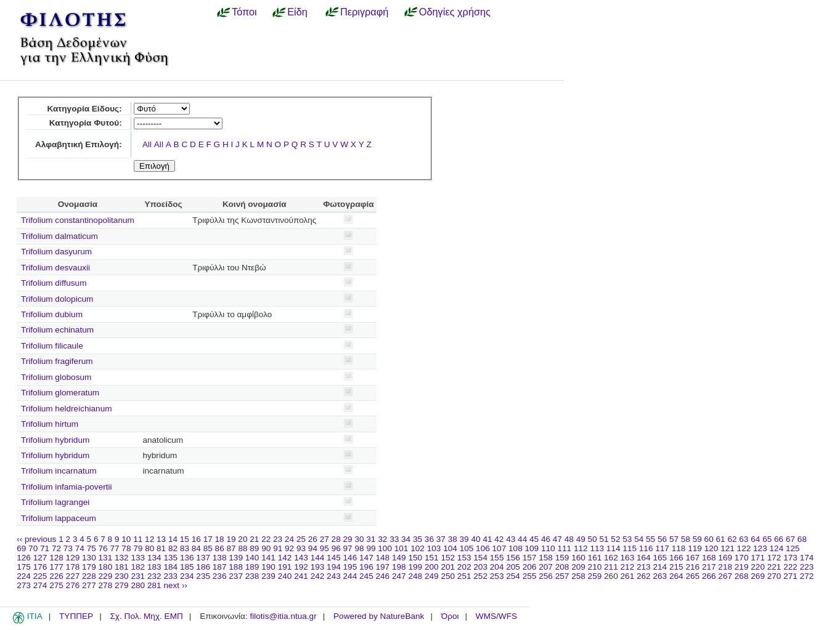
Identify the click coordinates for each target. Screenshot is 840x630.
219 (742, 567)
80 (149, 548)
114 (614, 548)
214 (660, 567)
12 (149, 539)
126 (24, 558)
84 (196, 548)
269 (758, 576)
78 (126, 548)
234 (187, 576)
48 (569, 539)
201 (448, 567)
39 (464, 539)
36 (429, 539)
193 (318, 567)
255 (530, 576)
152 (448, 558)
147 (366, 558)
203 (480, 567)
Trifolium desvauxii (55, 268)
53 (627, 539)
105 (467, 548)
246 (383, 576)
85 (208, 548)
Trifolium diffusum (54, 283)
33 (394, 539)
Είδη (297, 12)
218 (725, 567)
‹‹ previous (36, 539)
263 (660, 576)
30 (359, 539)
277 (89, 585)
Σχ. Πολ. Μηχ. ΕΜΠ (146, 616)
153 (464, 558)
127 (40, 558)
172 (774, 558)
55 (650, 539)
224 (24, 576)
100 (385, 548)
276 (73, 585)
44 (522, 539)
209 (578, 567)
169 (725, 558)
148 (383, 558)
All (147, 144)
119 (695, 548)
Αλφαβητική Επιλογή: (79, 144)
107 (500, 548)
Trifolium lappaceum (59, 518)
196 (366, 567)
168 (709, 558)
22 (266, 539)
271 (790, 576)
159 (562, 558)
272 (807, 576)
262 (644, 576)
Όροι (450, 616)
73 (68, 548)
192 (301, 567)
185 (187, 567)
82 (173, 548)
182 (138, 567)
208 (562, 567)
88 (243, 548)
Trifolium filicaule (52, 346)
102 (418, 548)
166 (676, 558)
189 (252, 567)
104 (450, 548)
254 (513, 576)
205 (513, 567)
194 (334, 567)
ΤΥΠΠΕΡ (76, 616)
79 (138, 548)
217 (709, 567)
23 (278, 539)
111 (564, 548)
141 (268, 558)
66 (779, 539)
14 (173, 539)
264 (676, 576)
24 (289, 539)
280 (138, 585)
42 (499, 539)
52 (615, 539)
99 (371, 548)
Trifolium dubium (52, 314)
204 (497, 567)
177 (56, 567)
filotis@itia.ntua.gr (283, 616)
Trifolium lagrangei (55, 502)
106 (483, 548)
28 (336, 539)
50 (593, 539)
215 (676, 567)
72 (56, 548)
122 (744, 548)
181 (122, 567)
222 (790, 567)
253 (497, 576)
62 (732, 539)
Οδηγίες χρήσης (455, 12)
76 (103, 548)
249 (432, 576)
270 (774, 576)
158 (546, 558)
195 (350, 567)
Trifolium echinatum (57, 330)
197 (383, 567)
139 (236, 558)
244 (350, 576)
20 (243, 539)
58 (686, 539)
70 (33, 548)
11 (138, 539)
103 (434, 548)
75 (92, 548)
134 (154, 558)
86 (220, 548)
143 (301, 558)
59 (697, 539)
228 (89, 576)
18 (220, 539)
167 (692, 558)
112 (581, 548)
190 (268, 567)
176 (40, 567)
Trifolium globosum (56, 377)
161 (595, 558)
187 (220, 567)
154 (480, 558)
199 (415, 567)
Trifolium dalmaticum (59, 236)
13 (161, 539)
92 (289, 548)
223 (807, 567)
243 (334, 576)
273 (24, 585)
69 (21, 548)
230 (122, 576)
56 (662, 539)
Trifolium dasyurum (56, 252)
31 (371, 539)
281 (154, 585)
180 (106, 567)
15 (185, 539)
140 (252, 558)
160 (578, 558)
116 (646, 548)
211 (611, 567)
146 (350, 558)
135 (170, 558)
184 (170, 567)
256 (546, 576)
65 (767, 539)
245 (366, 576)
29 (348, 539)
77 (114, 548)
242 (318, 576)
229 (106, 576)
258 (578, 576)
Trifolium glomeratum (60, 393)
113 (597, 548)
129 (73, 558)
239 (268, 576)
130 (89, 558)
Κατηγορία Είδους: (84, 109)
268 (742, 576)
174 (807, 558)
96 (336, 548)
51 (604, 539)
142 (285, 558)
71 (45, 548)
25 (301, 539)
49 (581, 539)
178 (73, 567)
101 (402, 548)
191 (285, 567)
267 (725, 576)
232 (154, 576)
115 (630, 548)
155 (497, 558)
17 (208, 539)
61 (721, 539)
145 (334, 558)
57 (674, 539)
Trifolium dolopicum (57, 299)
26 (313, 539)
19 (231, 539)
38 (453, 539)
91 (278, 548)
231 (138, 576)
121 (728, 548)
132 (122, 558)
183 (154, 567)
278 (106, 585)
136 (187, 558)
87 (231, 548)
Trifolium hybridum (55, 440)
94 (313, 548)
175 (24, 567)
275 (56, 585)
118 (679, 548)
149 (399, 558)
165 (660, 558)
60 (709, 539)
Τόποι (244, 12)
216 (692, 567)
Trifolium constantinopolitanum (78, 220)
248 (415, 576)
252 (480, 576)
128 (56, 558)
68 (802, 539)
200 (432, 567)
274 (40, 585)
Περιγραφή (364, 12)
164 (644, 558)
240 (285, 576)
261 (628, 576)
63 (744, 539)
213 (644, 567)
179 (89, 567)
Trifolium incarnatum (59, 471)
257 (562, 576)
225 (40, 576)
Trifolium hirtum (50, 424)
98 (359, 548)
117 (662, 548)
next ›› (175, 585)
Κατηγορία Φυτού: (86, 123)
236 (220, 576)
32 (382, 539)
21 (254, 539)
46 (546, 539)
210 (595, 567)
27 (324, 539)
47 (557, 539)
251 (464, 576)
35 (418, 539)
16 (196, 539)
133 (138, 558)
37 (441, 539)
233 (170, 576)
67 (790, 539)
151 (432, 558)
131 (106, 558)
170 (742, 558)
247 (399, 576)
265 (692, 576)
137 (203, 558)
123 (760, 548)
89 (254, 548)
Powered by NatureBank (379, 616)
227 (73, 576)
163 (628, 558)
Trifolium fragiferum (57, 361)
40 (475, 539)
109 (532, 548)
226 (56, 576)
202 (464, 567)
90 (266, 548)
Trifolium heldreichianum (67, 409)
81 (161, 548)
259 (595, 576)
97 (348, 548)
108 (516, 548)
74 (80, 548)
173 (790, 558)
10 (126, 539)
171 (758, 558)
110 (548, 548)
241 (301, 576)
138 (220, 558)
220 (758, 567)
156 (513, 558)
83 (185, 548)
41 (487, 539)
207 (546, 567)
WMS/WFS (496, 616)
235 (203, 576)
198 (399, 567)
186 (203, 567)
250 (448, 576)
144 (318, 558)
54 (639, 539)
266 (709, 576)
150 (415, 558)
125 (793, 548)
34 (406, 539)
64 (755, 539)
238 (252, 576)
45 (534, 539)
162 (611, 558)
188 (236, 567)
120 (712, 548)
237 (236, 576)
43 (511, 539)
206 (530, 567)
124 (777, 548)
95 (324, 548)
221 (774, 567)
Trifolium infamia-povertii (67, 487)
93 (301, 548)
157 (530, 558)
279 (122, 585)
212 (628, 567)
